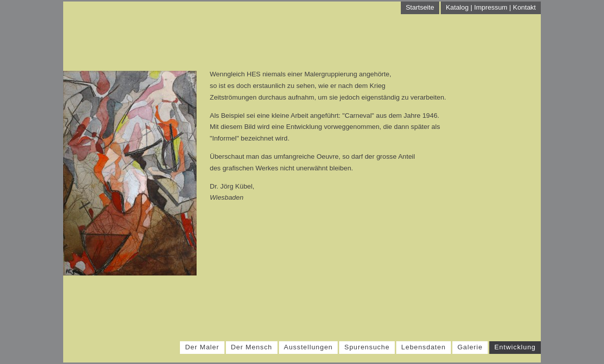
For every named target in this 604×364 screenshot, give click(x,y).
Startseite (420, 7)
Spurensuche (367, 347)
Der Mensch (252, 347)
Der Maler (202, 347)
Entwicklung (515, 347)
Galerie (470, 347)
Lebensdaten (424, 347)
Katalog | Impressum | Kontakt (491, 7)
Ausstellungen (309, 347)
